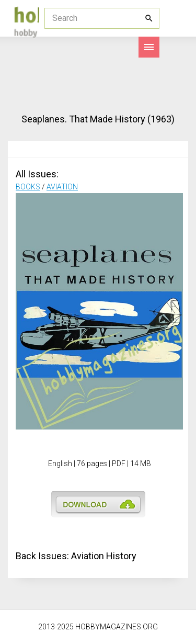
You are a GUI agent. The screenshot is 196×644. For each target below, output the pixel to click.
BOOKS (28, 187)
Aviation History (104, 556)
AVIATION (62, 187)
